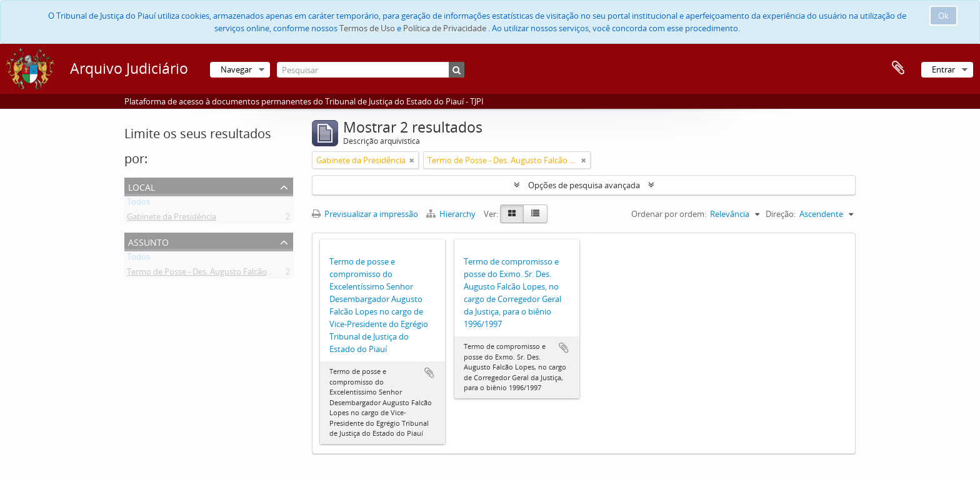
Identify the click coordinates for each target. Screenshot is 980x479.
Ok (943, 16)
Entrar (943, 69)
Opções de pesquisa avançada (584, 185)
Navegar (236, 69)
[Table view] (535, 214)
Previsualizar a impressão (365, 214)
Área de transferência (898, 68)
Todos (138, 204)
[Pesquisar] (371, 70)
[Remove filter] (412, 160)
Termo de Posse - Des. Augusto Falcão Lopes (209, 274)
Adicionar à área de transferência (429, 373)
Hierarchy (452, 214)
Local (142, 186)
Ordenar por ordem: (669, 214)
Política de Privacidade (445, 28)
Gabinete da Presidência (172, 219)
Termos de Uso (367, 28)
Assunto (148, 241)
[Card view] (512, 214)
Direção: (781, 214)
